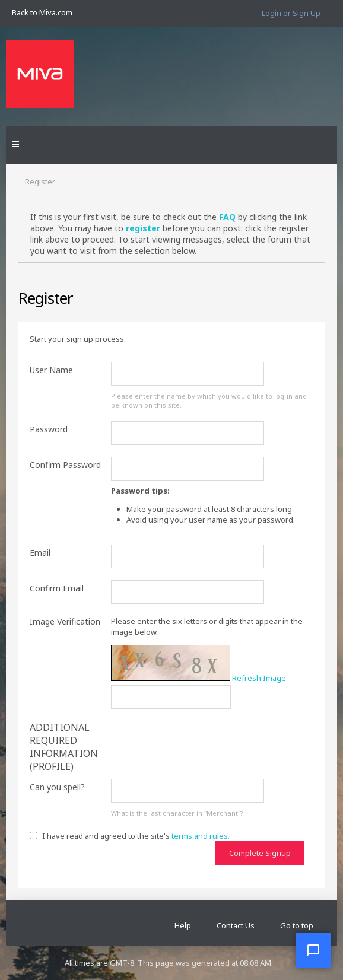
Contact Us (236, 925)
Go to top (297, 925)
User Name (51, 370)
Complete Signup (260, 853)
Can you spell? (57, 787)
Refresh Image (259, 678)
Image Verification (65, 621)
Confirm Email (57, 588)
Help (183, 925)
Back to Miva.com (42, 12)
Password (49, 429)
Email (40, 553)
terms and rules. (201, 836)
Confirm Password (65, 465)
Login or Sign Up (291, 13)
